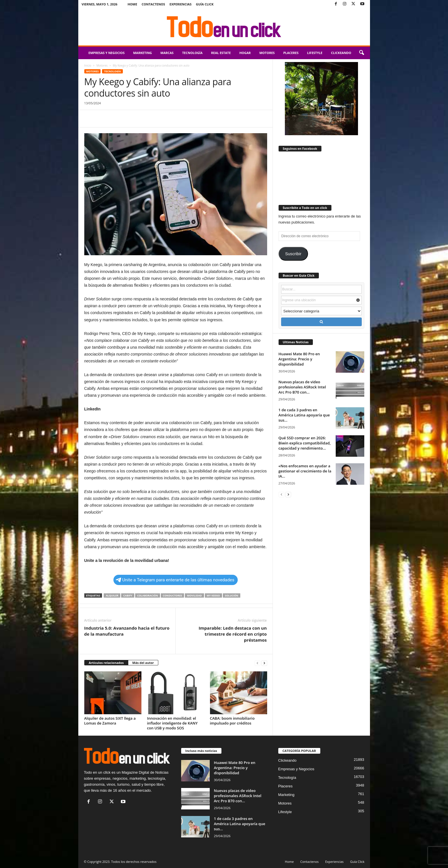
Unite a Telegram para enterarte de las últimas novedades (175, 580)
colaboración (148, 595)
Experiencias (180, 4)
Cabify (128, 595)
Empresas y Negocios (107, 53)
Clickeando (341, 53)
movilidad (194, 595)
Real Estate (221, 53)
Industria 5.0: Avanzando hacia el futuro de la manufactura (127, 631)
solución (232, 595)
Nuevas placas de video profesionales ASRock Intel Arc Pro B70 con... (302, 387)
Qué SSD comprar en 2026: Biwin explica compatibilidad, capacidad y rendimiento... (305, 443)
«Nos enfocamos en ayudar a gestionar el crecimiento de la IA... (305, 471)
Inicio (88, 65)
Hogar (245, 53)
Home (132, 4)
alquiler (112, 595)
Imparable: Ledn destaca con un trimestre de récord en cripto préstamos (233, 634)
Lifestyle (315, 53)
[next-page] (264, 663)
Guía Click (205, 4)
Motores (267, 53)
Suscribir (293, 254)
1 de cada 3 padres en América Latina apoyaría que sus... (304, 415)
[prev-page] (257, 663)
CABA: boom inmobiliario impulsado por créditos (232, 721)
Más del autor (143, 663)
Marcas (167, 53)
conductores (173, 595)
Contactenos (153, 4)
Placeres (291, 53)
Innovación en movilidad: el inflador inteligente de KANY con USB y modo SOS (172, 723)
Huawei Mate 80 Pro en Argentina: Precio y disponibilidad (299, 359)
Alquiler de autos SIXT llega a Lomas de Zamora (110, 721)
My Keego (213, 595)
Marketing (143, 53)
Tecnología (192, 53)
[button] (361, 53)
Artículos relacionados (106, 663)
